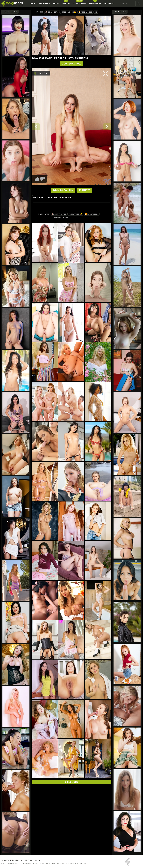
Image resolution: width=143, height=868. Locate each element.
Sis (96, 12)
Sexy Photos (53, 12)
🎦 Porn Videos (85, 12)
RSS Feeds (28, 860)
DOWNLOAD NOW (72, 64)
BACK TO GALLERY (63, 190)
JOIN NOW (84, 190)
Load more (71, 782)
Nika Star (43, 73)
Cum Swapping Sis (60, 218)
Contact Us (5, 860)
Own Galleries (17, 860)
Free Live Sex (69, 12)
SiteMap (37, 860)
